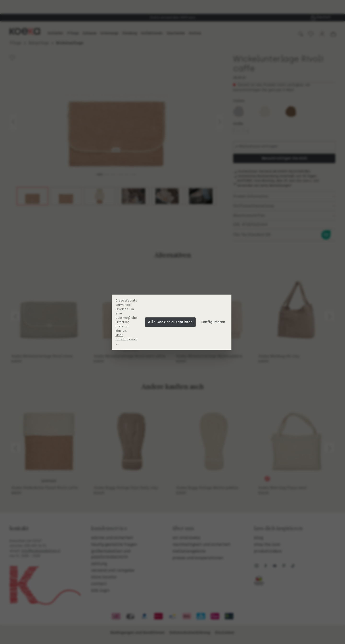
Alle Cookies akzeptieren (171, 322)
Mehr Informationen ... (127, 339)
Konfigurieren (214, 322)
